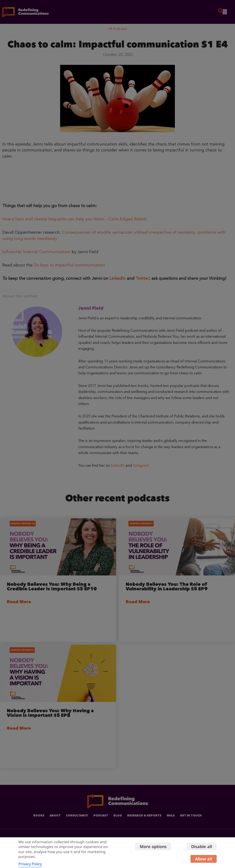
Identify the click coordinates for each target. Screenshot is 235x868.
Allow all (204, 859)
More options (152, 846)
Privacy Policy (30, 864)
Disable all (202, 846)
